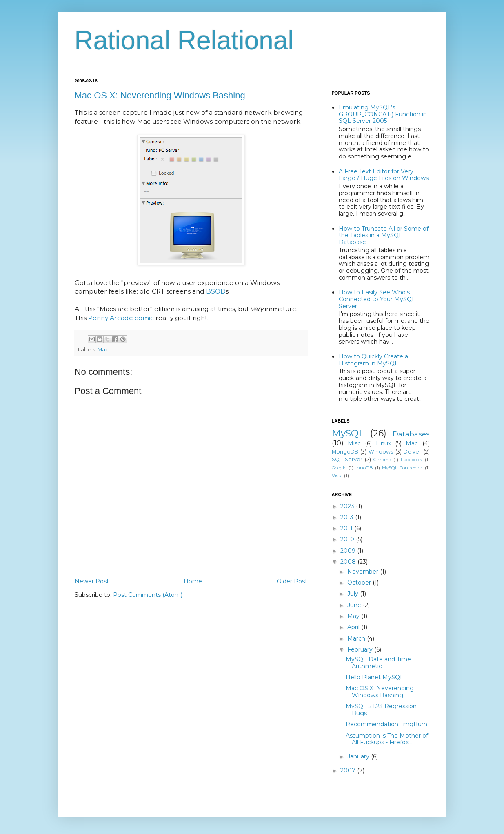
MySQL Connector (402, 468)
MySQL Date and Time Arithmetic (378, 663)
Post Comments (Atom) (148, 595)
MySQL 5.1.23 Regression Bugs (381, 710)
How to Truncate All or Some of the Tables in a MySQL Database (384, 236)
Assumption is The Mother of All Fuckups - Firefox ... (387, 739)
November (364, 572)
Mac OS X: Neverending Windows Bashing (160, 95)
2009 (349, 551)
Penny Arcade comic (121, 318)
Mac (103, 350)
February (361, 649)
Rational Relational (184, 40)
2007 (349, 770)
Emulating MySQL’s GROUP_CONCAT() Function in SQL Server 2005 (383, 114)
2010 (348, 539)
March (357, 638)
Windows (381, 452)
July (354, 594)
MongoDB (345, 452)
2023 (348, 506)
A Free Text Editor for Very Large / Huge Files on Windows (384, 175)
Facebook (411, 460)
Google (339, 468)
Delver (412, 452)
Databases (411, 434)
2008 (349, 562)
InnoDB (364, 468)
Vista (337, 476)
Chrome (382, 460)
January (359, 756)
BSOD (216, 291)
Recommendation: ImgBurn (386, 724)
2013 (348, 517)
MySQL (348, 433)
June (355, 605)
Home (193, 581)
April (354, 627)
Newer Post (92, 581)
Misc (354, 443)
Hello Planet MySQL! (375, 677)
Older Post (292, 581)
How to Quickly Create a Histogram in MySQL (373, 360)
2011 (347, 528)
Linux (383, 443)
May (354, 616)
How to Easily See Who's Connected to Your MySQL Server (377, 299)
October (360, 583)
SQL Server (347, 459)
